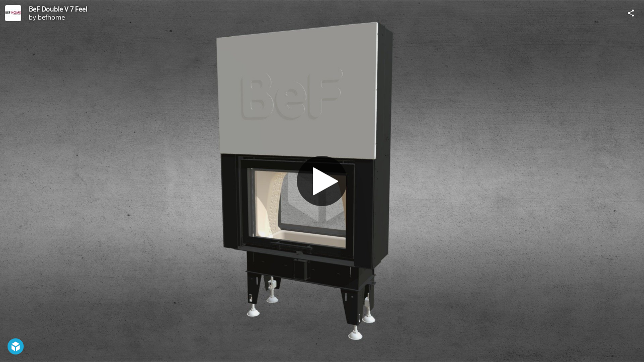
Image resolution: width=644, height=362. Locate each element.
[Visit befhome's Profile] (13, 13)
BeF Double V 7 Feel (58, 9)
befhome (51, 17)
